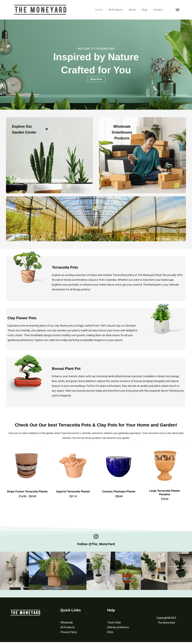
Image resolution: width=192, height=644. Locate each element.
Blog (145, 10)
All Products (116, 10)
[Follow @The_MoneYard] (96, 537)
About (132, 10)
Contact (158, 10)
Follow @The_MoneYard (96, 546)
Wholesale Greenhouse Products (122, 132)
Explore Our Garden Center (25, 132)
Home (99, 10)
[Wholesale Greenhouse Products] (143, 132)
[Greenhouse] (46, 208)
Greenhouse (30, 208)
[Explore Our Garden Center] (46, 132)
